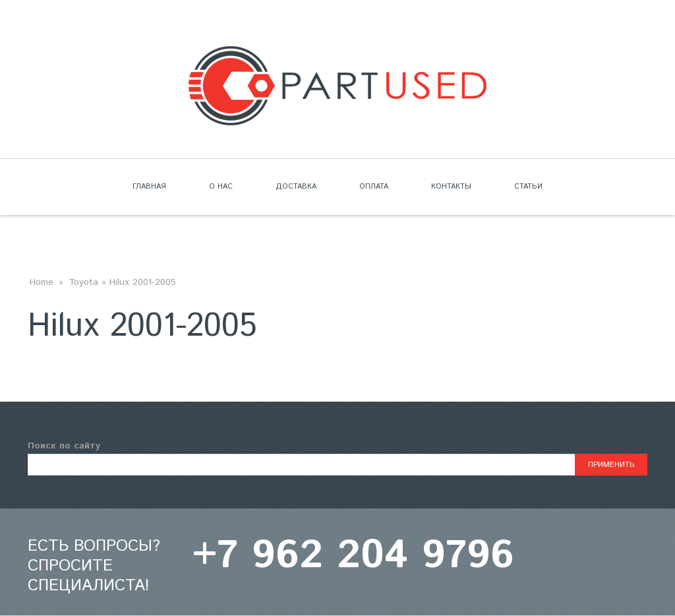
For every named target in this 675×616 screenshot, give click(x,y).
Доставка (296, 187)
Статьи (528, 187)
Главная (149, 187)
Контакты (451, 187)
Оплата (374, 187)
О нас (221, 187)
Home (42, 282)
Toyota (83, 282)
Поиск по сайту (64, 446)
